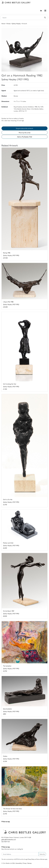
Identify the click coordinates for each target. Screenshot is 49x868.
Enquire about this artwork (24, 128)
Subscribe (42, 854)
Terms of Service (40, 859)
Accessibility (19, 863)
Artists (8, 23)
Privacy (25, 863)
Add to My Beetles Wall (25, 137)
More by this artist (25, 133)
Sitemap (29, 863)
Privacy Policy (31, 859)
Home (3, 23)
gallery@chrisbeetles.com (9, 839)
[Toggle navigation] (45, 11)
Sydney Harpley (16, 23)
